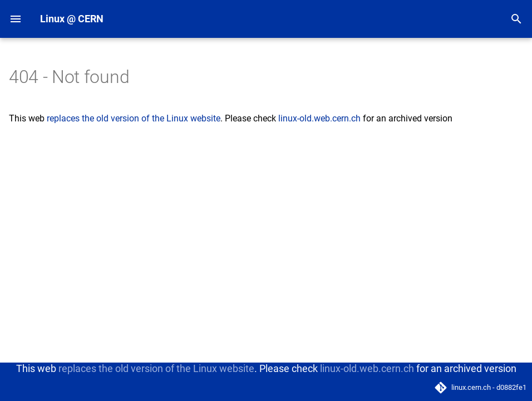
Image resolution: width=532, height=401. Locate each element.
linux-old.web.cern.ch (319, 118)
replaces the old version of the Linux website (134, 118)
